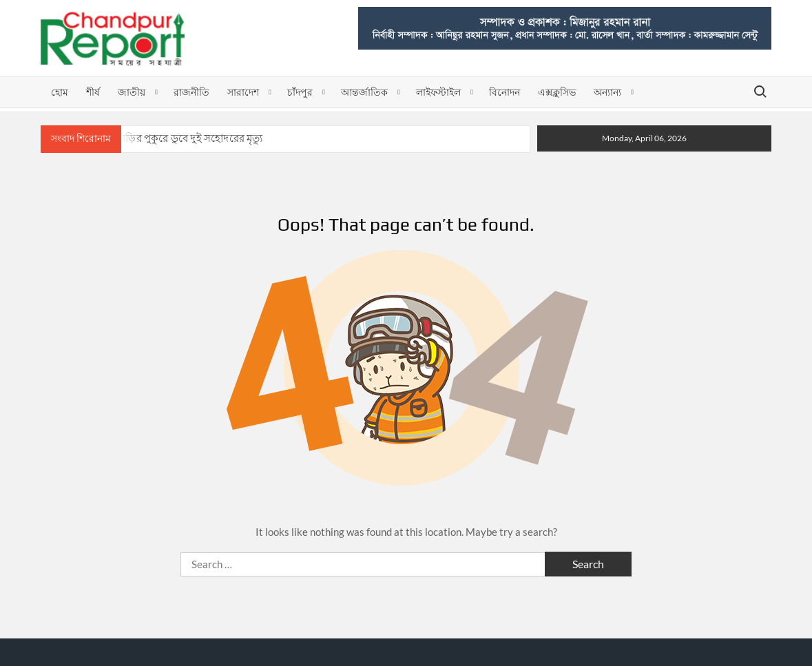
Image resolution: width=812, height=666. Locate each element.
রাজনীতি (191, 92)
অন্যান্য (607, 92)
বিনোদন (504, 92)
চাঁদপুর (300, 92)
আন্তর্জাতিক (364, 92)
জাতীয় (132, 92)
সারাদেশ (243, 92)
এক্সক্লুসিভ (557, 92)
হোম (60, 92)
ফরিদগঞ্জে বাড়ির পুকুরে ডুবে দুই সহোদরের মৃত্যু (168, 138)
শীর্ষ (93, 92)
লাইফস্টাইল (438, 92)
